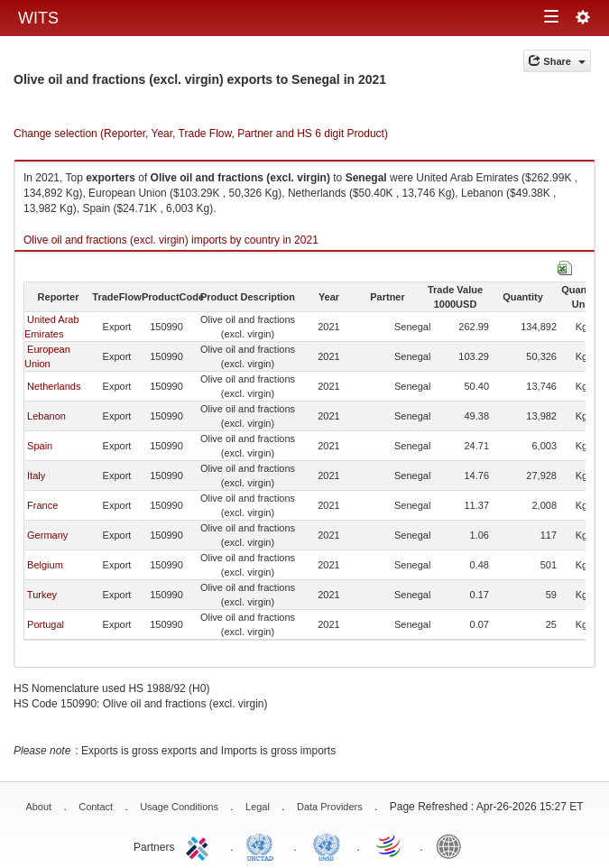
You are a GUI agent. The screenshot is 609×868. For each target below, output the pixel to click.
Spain (40, 446)
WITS (38, 18)
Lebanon (46, 416)
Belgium (45, 565)
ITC (200, 845)
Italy (36, 476)
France (42, 505)
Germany (47, 535)
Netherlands (54, 386)
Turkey (42, 595)
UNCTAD (263, 845)
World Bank (453, 845)
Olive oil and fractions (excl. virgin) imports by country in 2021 (171, 240)
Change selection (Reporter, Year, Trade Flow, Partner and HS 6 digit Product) (201, 134)
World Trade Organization (390, 845)
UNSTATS (327, 845)
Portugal (46, 624)
